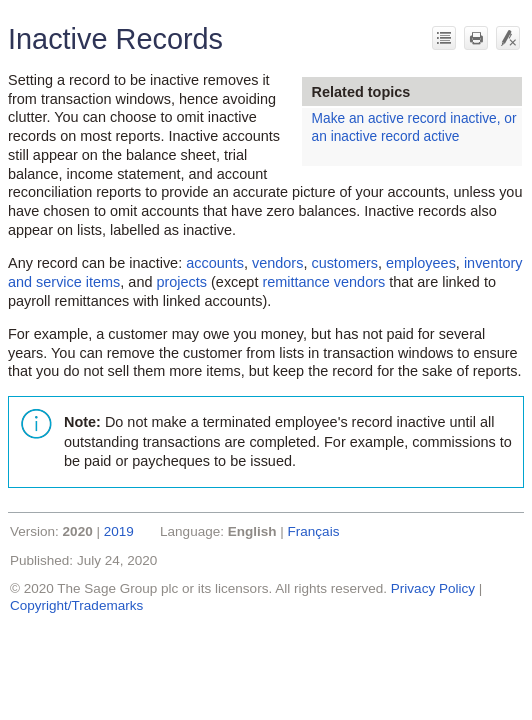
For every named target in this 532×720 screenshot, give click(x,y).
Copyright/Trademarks (76, 605)
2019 (119, 531)
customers (344, 263)
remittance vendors (323, 282)
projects (181, 282)
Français (314, 531)
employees (421, 263)
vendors (277, 263)
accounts (215, 263)
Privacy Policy (433, 588)
